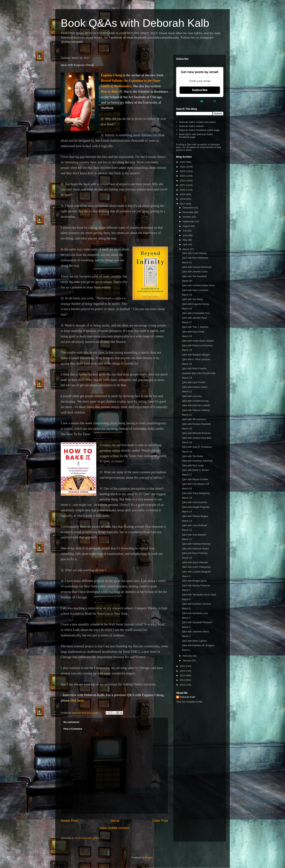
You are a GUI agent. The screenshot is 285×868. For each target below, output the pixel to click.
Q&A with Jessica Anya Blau (197, 438)
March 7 (186, 590)
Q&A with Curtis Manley (194, 253)
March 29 (187, 295)
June (186, 235)
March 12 (187, 530)
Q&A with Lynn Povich (193, 382)
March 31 (187, 262)
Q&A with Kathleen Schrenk (196, 604)
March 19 (187, 442)
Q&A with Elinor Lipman (194, 641)
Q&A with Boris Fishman (195, 553)
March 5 (186, 608)
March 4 (186, 618)
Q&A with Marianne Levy (195, 613)
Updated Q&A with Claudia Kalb (199, 373)
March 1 (186, 650)
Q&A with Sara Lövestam (195, 290)
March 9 (186, 576)
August (187, 226)
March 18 (187, 452)
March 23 (187, 378)
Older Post (160, 821)
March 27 (187, 322)
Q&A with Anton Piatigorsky (196, 567)
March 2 (186, 636)
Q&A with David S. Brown (195, 470)
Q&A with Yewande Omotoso (197, 622)
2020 (183, 190)
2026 (183, 162)
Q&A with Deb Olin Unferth (196, 405)
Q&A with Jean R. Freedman (197, 447)
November (188, 212)
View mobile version (114, 828)
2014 (183, 675)
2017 (183, 204)
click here (77, 700)
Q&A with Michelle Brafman (196, 433)
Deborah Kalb (187, 697)
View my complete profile (189, 702)
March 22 (187, 392)
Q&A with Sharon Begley (195, 516)
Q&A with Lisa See (192, 396)
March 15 (187, 498)
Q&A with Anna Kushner (195, 502)
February (188, 656)
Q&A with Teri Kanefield (194, 276)
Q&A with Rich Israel (193, 466)
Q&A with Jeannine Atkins (195, 632)
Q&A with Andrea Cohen (195, 387)
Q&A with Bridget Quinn (194, 581)
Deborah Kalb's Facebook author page (199, 130)
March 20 (187, 429)
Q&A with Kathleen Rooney (196, 544)
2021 (183, 185)
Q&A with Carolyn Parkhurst (197, 267)
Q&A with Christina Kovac (195, 401)
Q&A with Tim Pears (192, 456)
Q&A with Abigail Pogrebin (196, 507)
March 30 (187, 281)
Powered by (200, 101)
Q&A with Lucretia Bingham (196, 572)
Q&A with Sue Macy (192, 299)
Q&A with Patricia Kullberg (196, 410)
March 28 (187, 309)
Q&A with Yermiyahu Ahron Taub (199, 595)
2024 (183, 171)
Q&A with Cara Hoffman (194, 525)
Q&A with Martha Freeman (196, 585)
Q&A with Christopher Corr (196, 313)
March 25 (187, 350)
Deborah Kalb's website (191, 126)
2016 (183, 666)
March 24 (187, 364)
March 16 (187, 488)
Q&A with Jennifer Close (195, 272)
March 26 (187, 336)
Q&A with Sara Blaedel (194, 535)
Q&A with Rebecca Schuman (197, 346)
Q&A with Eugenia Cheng (195, 304)
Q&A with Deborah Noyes (195, 549)
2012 (183, 685)
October (187, 217)
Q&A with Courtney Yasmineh (197, 461)
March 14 (187, 512)
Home (115, 821)
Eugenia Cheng (112, 75)
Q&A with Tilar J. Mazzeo (195, 327)
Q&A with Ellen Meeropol (195, 258)
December (188, 208)
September (189, 222)
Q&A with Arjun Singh (193, 332)
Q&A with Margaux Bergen (196, 355)
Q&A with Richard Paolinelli (196, 424)
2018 (183, 199)
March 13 (187, 521)
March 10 (187, 558)
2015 (183, 671)
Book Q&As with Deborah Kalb (135, 23)
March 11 (187, 539)
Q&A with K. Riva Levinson (196, 359)
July (185, 231)
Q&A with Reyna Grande (195, 479)
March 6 (186, 599)
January (187, 661)
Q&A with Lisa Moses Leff (195, 484)
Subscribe (200, 90)
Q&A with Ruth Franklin (194, 368)
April (185, 244)
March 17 (187, 475)
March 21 (187, 415)
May (185, 240)
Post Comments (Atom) (88, 838)
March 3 (186, 627)
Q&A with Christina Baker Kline (198, 285)
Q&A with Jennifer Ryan (194, 318)
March (186, 249)
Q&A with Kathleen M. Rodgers (198, 645)
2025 (183, 167)
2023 (183, 176)
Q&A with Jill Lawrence (194, 419)
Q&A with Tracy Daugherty (196, 493)
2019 (183, 194)
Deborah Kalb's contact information (197, 122)
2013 (183, 680)
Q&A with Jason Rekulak (195, 562)
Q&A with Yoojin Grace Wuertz (198, 341)
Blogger (149, 858)
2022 (183, 181)
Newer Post (69, 821)
